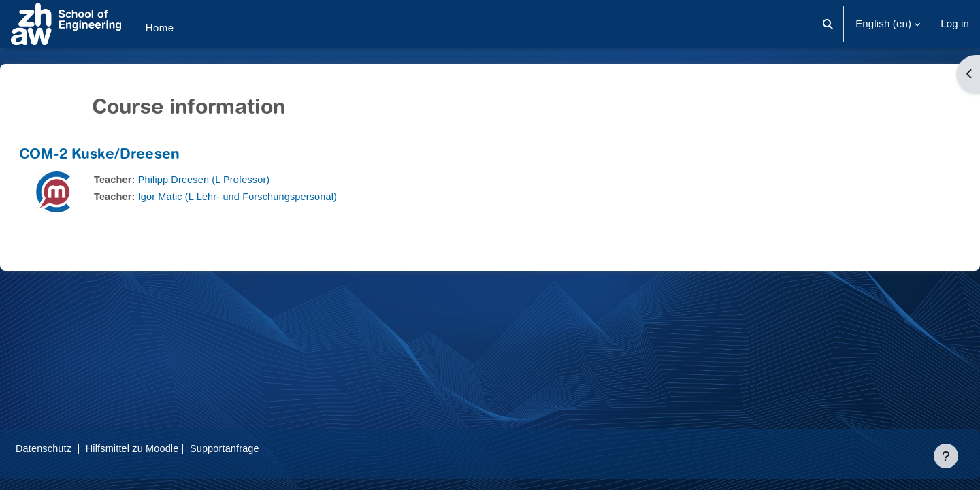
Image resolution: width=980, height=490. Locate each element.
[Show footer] (946, 456)
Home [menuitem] (160, 28)
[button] (828, 24)
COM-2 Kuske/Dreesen (132, 156)
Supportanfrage (265, 448)
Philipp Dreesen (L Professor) (241, 179)
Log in (955, 23)
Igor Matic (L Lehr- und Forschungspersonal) (275, 196)
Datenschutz (77, 448)
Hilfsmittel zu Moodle (169, 448)
